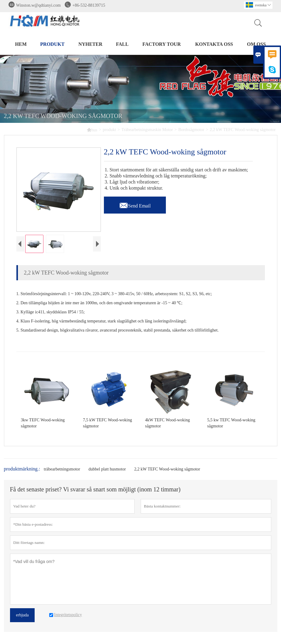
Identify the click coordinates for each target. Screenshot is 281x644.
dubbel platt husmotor (107, 469)
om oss (256, 44)
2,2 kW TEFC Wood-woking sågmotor (167, 469)
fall (122, 44)
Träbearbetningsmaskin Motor (147, 130)
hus (92, 130)
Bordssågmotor (191, 130)
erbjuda (22, 615)
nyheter (90, 44)
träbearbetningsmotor (62, 469)
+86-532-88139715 (89, 5)
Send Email (135, 204)
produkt (52, 44)
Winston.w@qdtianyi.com (38, 5)
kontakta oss (214, 44)
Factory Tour (162, 44)
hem (21, 44)
